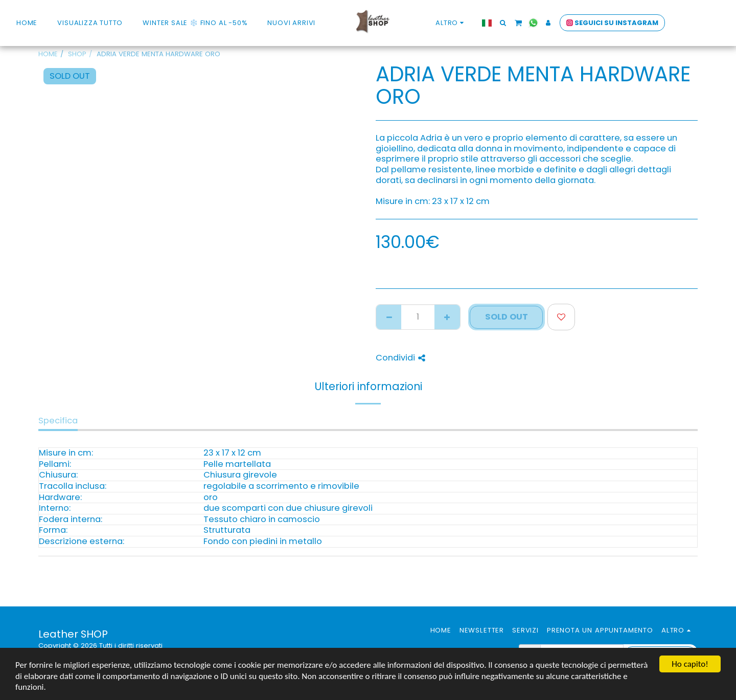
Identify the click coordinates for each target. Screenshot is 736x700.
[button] (555, 23)
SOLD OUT (507, 317)
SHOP (77, 54)
